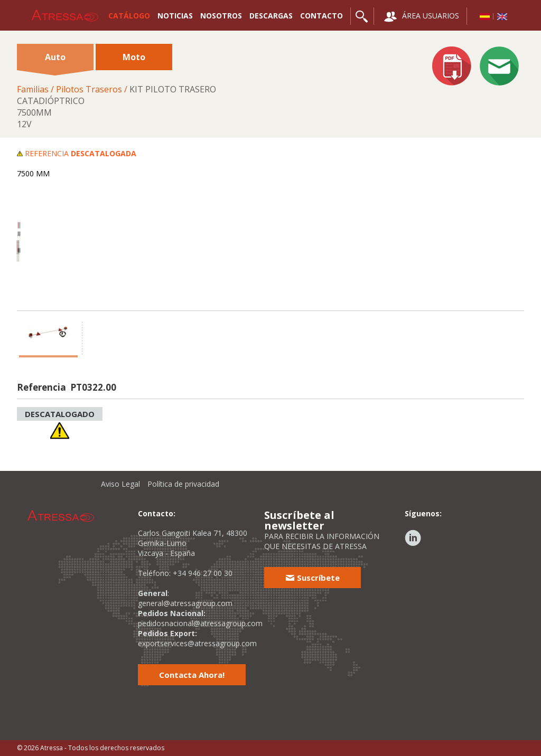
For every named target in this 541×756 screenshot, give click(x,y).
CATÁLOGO (129, 16)
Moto (134, 57)
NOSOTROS (221, 16)
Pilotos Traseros (89, 89)
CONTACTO (321, 16)
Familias (33, 89)
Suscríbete (313, 578)
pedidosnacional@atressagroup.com (200, 623)
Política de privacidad (183, 484)
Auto (55, 61)
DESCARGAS (271, 16)
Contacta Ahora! (192, 675)
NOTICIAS (175, 16)
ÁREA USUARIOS (422, 17)
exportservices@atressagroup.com (197, 643)
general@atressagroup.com (185, 603)
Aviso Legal (120, 484)
